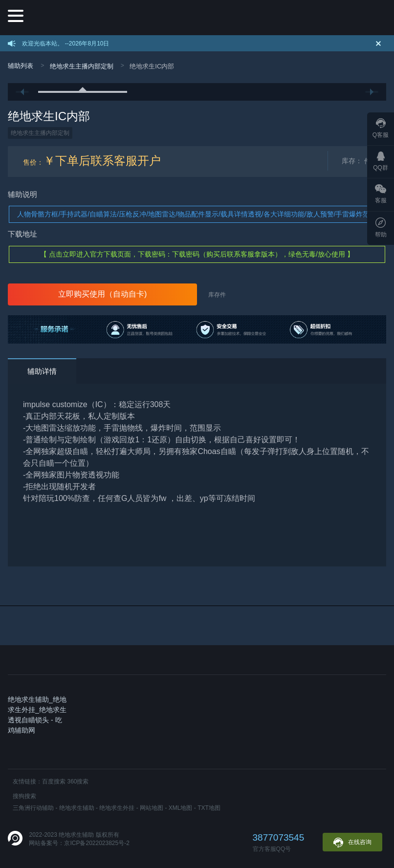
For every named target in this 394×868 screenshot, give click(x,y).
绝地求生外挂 (117, 808)
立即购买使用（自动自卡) (102, 294)
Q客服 (381, 128)
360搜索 (78, 781)
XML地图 (181, 808)
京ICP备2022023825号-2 (97, 843)
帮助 (381, 228)
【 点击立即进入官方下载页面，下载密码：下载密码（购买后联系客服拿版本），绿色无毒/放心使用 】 (197, 254)
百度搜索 (54, 781)
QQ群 (381, 161)
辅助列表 (21, 66)
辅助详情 (42, 371)
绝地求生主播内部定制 (82, 66)
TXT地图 (209, 808)
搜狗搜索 (24, 796)
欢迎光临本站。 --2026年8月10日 (66, 43)
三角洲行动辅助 (33, 808)
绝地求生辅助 (77, 808)
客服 (381, 194)
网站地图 (152, 808)
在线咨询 (352, 843)
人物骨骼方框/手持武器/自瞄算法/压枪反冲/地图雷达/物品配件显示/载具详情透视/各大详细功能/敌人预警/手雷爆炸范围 (197, 214)
